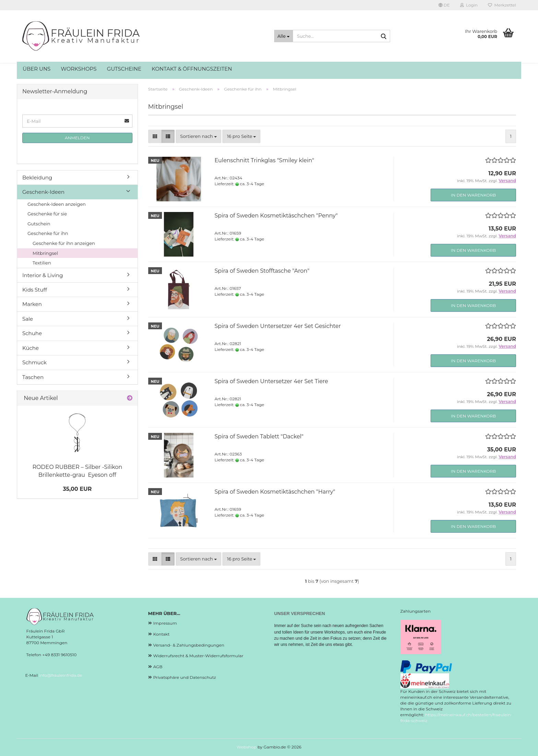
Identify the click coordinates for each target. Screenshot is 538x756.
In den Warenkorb (473, 195)
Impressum (165, 623)
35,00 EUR (77, 489)
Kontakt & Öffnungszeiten (192, 69)
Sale (28, 319)
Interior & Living (43, 275)
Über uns (37, 69)
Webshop (247, 747)
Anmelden (77, 138)
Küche (31, 348)
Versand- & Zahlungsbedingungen (189, 645)
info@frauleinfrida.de (61, 675)
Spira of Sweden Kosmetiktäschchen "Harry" (275, 492)
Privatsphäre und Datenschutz (185, 677)
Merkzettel (502, 5)
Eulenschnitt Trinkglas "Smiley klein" (264, 160)
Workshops (79, 69)
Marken (32, 304)
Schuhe (32, 333)
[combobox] (198, 136)
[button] (444, 5)
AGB (158, 667)
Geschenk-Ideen (43, 192)
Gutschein (39, 224)
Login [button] (469, 5)
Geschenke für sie (47, 214)
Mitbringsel (45, 253)
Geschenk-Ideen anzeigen (57, 204)
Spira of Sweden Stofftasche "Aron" (262, 271)
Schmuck (34, 362)
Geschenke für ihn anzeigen (64, 243)
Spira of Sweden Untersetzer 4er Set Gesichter (278, 326)
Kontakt (162, 634)
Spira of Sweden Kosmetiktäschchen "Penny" (276, 216)
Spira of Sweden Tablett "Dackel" (259, 436)
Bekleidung (37, 178)
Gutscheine (124, 69)
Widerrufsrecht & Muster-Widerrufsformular (198, 656)
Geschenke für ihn (48, 233)
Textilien (42, 263)
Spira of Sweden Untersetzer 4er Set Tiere (271, 381)
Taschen (33, 377)
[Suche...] (284, 36)
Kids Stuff (35, 290)
